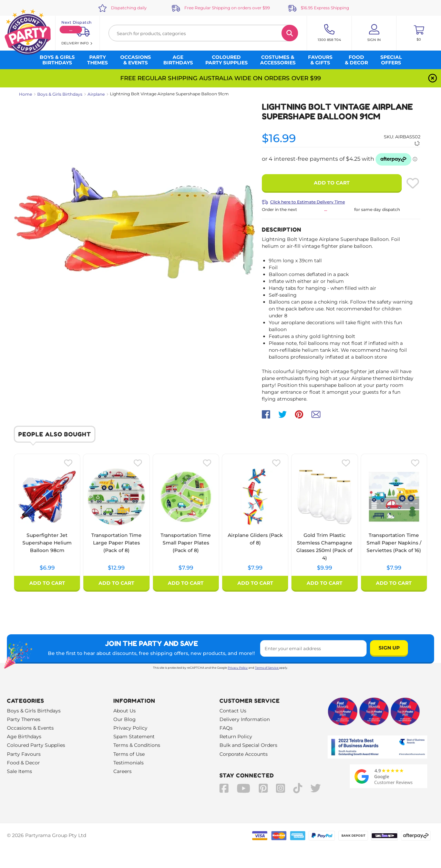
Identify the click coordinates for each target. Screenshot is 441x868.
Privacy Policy (238, 668)
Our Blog (125, 719)
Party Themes (24, 719)
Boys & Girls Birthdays (60, 94)
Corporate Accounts (244, 754)
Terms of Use (129, 754)
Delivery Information (245, 719)
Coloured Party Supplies (36, 745)
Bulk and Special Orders (248, 745)
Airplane (96, 94)
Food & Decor (23, 763)
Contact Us (233, 711)
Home (25, 94)
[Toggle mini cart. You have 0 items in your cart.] (419, 33)
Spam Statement (134, 737)
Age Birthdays (24, 737)
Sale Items (19, 771)
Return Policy (236, 737)
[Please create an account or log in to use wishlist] (413, 183)
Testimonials (129, 763)
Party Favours (24, 754)
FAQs (226, 728)
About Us (125, 711)
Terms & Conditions (137, 745)
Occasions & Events (30, 728)
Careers (122, 771)
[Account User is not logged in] (374, 33)
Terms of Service (267, 668)
